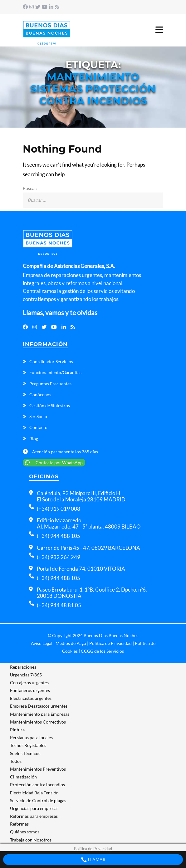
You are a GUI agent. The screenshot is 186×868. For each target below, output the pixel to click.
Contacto (38, 427)
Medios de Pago (71, 643)
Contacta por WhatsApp (54, 463)
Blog (34, 439)
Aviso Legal (42, 643)
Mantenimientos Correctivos (38, 722)
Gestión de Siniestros (50, 405)
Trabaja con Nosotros (31, 840)
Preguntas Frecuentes (50, 384)
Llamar (93, 860)
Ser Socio (38, 416)
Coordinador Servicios (51, 361)
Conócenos (40, 395)
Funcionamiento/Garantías (55, 372)
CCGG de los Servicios (102, 651)
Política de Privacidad (110, 643)
